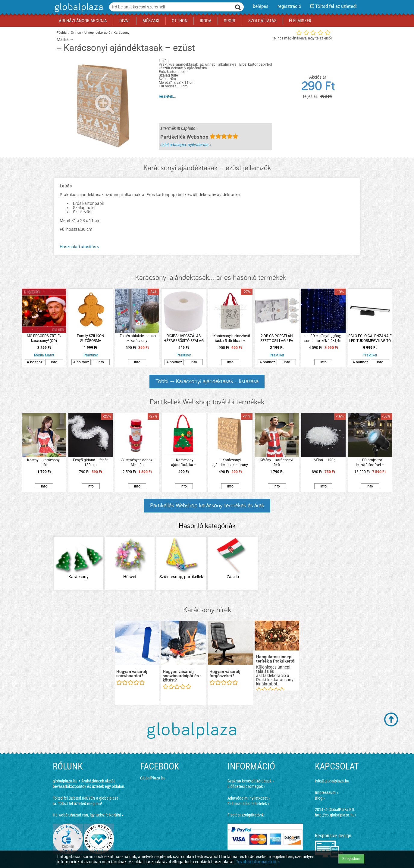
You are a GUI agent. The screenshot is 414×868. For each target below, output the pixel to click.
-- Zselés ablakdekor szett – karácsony (137, 338)
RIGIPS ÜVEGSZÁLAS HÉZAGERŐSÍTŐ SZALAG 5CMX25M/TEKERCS (184, 338)
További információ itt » (258, 862)
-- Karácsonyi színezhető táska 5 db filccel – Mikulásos (230, 338)
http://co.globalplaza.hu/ (336, 815)
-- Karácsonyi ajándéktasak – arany (230, 462)
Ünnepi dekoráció (97, 33)
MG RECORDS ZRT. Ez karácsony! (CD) (44, 338)
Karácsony (121, 33)
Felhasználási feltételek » (249, 804)
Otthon (76, 33)
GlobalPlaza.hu (153, 778)
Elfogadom (351, 859)
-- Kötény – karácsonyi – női (44, 462)
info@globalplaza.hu (332, 781)
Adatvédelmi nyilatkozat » (249, 798)
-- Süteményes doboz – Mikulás (137, 462)
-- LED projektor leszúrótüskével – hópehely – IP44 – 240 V (370, 463)
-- (72, 39)
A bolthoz (35, 362)
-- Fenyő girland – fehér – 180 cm (91, 462)
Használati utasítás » (79, 247)
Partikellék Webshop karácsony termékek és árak (207, 506)
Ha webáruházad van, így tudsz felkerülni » (88, 815)
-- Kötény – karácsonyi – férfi (277, 462)
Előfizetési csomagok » (246, 786)
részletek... (167, 96)
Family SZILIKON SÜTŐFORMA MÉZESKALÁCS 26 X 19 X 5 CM (91, 338)
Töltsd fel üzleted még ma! (80, 804)
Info (54, 362)
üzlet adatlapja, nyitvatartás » (186, 145)
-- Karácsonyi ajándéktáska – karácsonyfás (184, 463)
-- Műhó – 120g (323, 460)
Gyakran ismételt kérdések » (251, 781)
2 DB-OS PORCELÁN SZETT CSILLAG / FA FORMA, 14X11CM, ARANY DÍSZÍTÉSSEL (277, 338)
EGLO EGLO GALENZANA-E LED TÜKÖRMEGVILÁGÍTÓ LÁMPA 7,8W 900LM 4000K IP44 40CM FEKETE (370, 338)
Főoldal (62, 33)
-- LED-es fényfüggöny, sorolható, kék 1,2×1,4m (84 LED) (323, 338)
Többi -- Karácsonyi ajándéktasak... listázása (207, 381)
